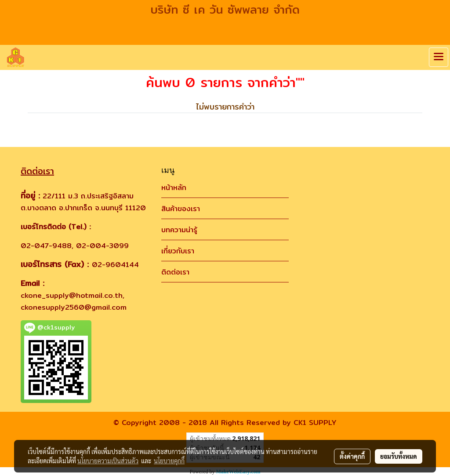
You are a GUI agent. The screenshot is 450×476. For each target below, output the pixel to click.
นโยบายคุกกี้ (169, 461)
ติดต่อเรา (175, 272)
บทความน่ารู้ (179, 230)
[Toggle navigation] (439, 57)
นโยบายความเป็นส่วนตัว (108, 461)
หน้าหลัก (174, 188)
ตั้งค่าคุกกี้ (352, 456)
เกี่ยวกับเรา (178, 251)
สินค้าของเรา (181, 209)
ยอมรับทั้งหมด (399, 456)
